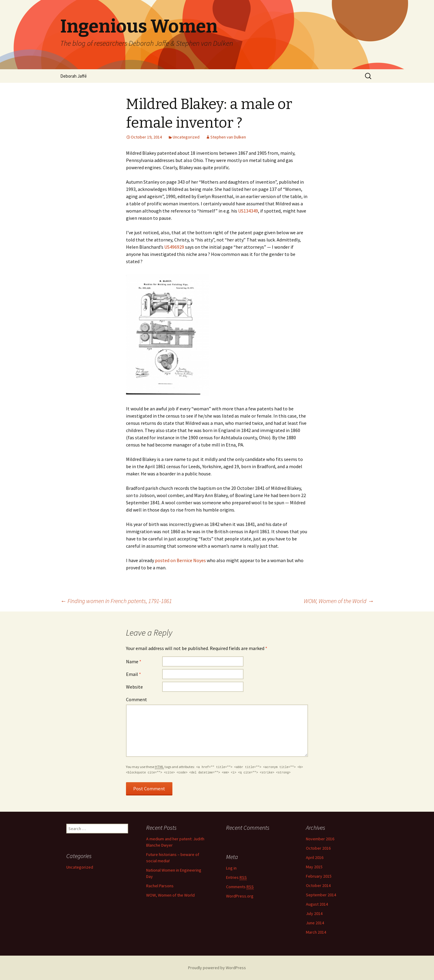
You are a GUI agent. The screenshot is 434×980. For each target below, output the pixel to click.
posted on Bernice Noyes (180, 560)
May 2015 (314, 867)
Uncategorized (186, 137)
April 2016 (315, 857)
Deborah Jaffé (74, 76)
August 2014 (317, 904)
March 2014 (316, 932)
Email (134, 674)
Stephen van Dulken (228, 137)
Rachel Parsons (160, 886)
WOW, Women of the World (339, 601)
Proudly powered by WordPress (217, 968)
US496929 (174, 247)
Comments (240, 887)
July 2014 (314, 913)
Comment (137, 699)
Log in (231, 868)
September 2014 (321, 895)
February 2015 (319, 876)
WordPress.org (240, 896)
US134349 (248, 211)
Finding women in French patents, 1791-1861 (116, 601)
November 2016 (320, 839)
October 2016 (318, 848)
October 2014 (318, 885)
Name (134, 661)
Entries (236, 877)
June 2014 (315, 923)
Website (134, 687)
